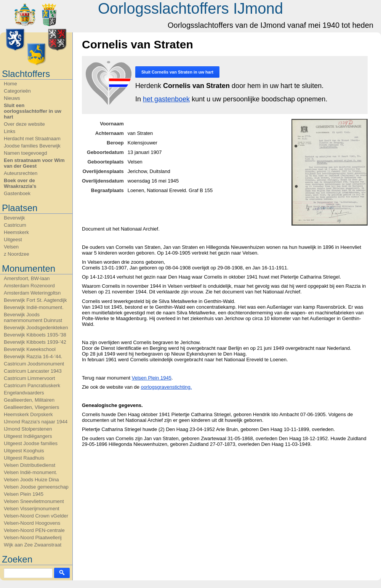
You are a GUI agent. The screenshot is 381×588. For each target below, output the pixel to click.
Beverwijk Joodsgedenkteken (36, 328)
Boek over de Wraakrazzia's (20, 183)
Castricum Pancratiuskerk (32, 385)
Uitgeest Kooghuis (24, 451)
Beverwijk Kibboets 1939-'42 (35, 342)
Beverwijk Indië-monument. (34, 307)
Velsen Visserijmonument (32, 509)
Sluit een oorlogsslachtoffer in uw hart (33, 111)
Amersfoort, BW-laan (27, 278)
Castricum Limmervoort (29, 378)
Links (10, 131)
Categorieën (17, 91)
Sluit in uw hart (177, 72)
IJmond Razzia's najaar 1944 (36, 422)
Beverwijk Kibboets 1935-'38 (35, 335)
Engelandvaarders (24, 393)
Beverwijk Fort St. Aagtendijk (35, 300)
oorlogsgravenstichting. (166, 387)
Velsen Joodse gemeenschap (36, 487)
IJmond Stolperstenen (28, 429)
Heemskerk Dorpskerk (28, 414)
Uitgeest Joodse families (31, 443)
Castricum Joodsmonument (34, 364)
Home (10, 84)
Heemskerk (16, 232)
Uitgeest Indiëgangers (28, 436)
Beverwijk (14, 218)
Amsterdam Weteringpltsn (32, 293)
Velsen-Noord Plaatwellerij (33, 538)
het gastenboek (166, 99)
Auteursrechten (21, 173)
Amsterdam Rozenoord (29, 286)
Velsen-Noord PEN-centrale (34, 530)
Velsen (11, 247)
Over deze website (24, 124)
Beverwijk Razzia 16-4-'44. (33, 356)
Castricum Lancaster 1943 (33, 371)
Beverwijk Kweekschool (30, 349)
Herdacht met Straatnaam (32, 139)
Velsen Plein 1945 (24, 494)
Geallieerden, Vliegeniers (31, 407)
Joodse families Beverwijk (32, 146)
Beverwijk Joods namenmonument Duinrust (33, 317)
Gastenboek (17, 193)
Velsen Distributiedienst (30, 465)
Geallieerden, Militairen (29, 400)
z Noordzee (16, 254)
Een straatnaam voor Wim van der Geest (34, 163)
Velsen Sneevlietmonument (34, 501)
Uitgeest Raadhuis (24, 458)
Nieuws (12, 98)
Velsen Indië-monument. (30, 472)
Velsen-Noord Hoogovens (32, 523)
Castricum (15, 225)
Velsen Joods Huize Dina (31, 480)
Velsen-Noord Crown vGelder (36, 516)
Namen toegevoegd (25, 153)
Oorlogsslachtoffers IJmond (190, 8)
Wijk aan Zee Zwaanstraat (33, 545)
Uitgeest (13, 240)
